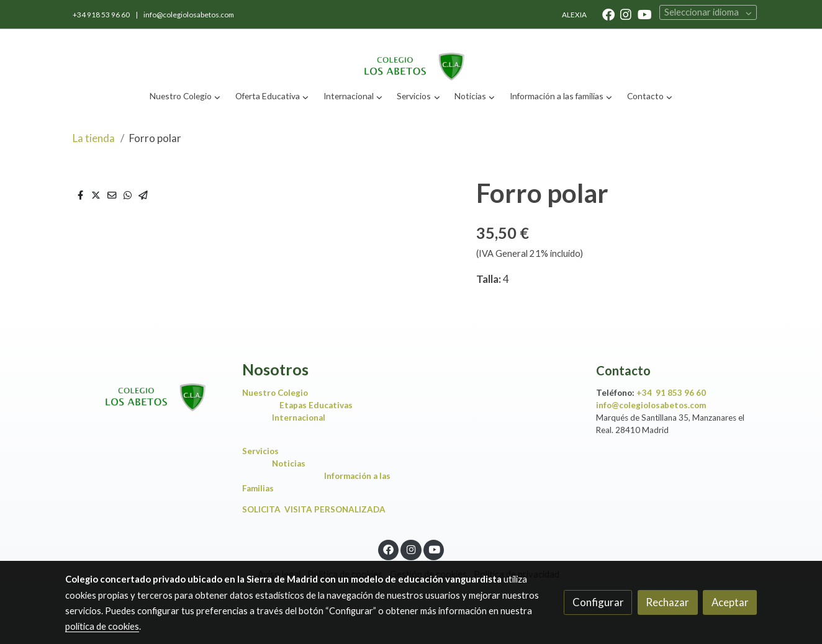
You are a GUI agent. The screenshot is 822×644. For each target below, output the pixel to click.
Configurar (598, 602)
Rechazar (667, 602)
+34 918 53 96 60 (102, 15)
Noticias (291, 463)
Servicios (263, 451)
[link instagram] (626, 14)
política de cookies (102, 626)
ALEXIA (574, 15)
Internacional (299, 418)
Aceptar (730, 602)
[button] (185, 96)
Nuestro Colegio (275, 393)
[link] (411, 56)
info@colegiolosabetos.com (189, 15)
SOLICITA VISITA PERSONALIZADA (314, 509)
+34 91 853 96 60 (671, 393)
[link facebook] (608, 14)
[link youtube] (645, 14)
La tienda (94, 138)
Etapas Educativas (316, 405)
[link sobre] (146, 387)
